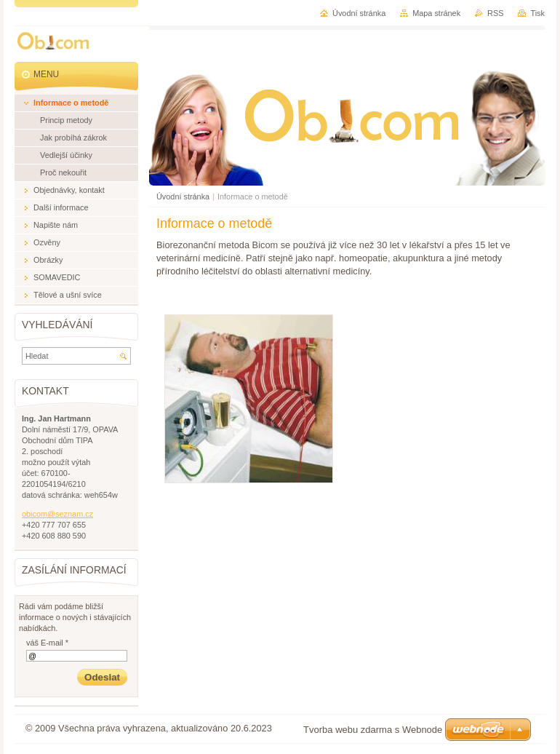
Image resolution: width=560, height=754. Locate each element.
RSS (495, 13)
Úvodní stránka (183, 197)
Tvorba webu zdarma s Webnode (373, 730)
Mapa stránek (436, 13)
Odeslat (102, 677)
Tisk (537, 13)
